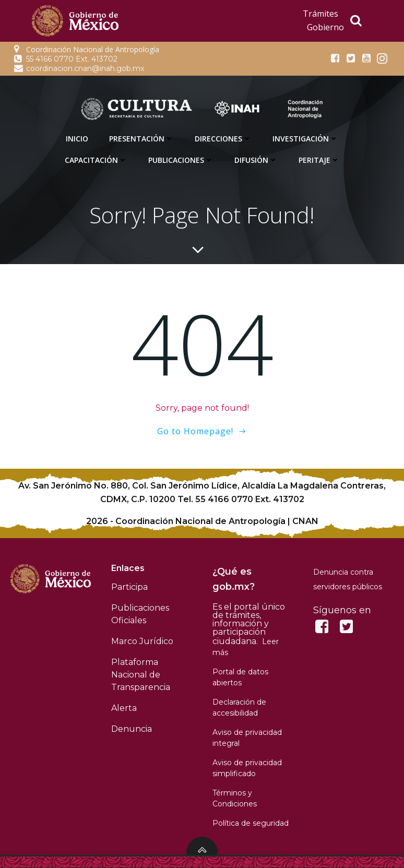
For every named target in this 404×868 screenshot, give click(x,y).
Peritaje (319, 160)
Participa (130, 586)
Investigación (305, 139)
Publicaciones (181, 160)
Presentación (141, 139)
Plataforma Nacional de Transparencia (141, 674)
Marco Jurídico (143, 641)
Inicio (77, 139)
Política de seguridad (251, 823)
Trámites (320, 14)
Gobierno (325, 27)
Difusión (256, 160)
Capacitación (96, 160)
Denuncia (132, 728)
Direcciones (223, 139)
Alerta (124, 708)
